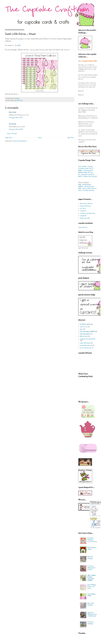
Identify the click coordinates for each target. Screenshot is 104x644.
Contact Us (83, 211)
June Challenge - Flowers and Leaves (92, 586)
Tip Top (17, 45)
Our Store (83, 208)
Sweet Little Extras (86, 206)
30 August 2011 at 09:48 (16, 129)
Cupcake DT (83, 216)
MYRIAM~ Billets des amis (86, 172)
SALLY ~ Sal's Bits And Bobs (86, 190)
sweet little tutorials (86, 345)
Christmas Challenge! (90, 623)
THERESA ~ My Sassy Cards (86, 186)
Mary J (11, 112)
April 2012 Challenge (90, 558)
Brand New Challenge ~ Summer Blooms (92, 540)
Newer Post (9, 138)
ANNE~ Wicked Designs (85, 184)
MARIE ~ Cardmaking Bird (86, 170)
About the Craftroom (86, 204)
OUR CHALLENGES (85, 334)
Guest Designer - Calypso (92, 548)
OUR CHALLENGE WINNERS (87, 332)
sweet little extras (18, 100)
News (81, 329)
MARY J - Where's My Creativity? (88, 176)
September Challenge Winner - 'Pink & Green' (92, 614)
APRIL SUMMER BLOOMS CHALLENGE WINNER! (91, 578)
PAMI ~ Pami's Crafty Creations (87, 188)
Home (40, 138)
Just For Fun (84, 327)
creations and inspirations (88, 339)
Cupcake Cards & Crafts (90, 61)
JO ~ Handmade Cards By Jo (86, 174)
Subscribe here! (83, 227)
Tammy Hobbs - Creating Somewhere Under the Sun (86, 167)
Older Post (71, 138)
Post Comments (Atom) (20, 141)
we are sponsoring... (86, 348)
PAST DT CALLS (84, 336)
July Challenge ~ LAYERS (92, 595)
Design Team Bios (85, 218)
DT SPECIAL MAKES (85, 324)
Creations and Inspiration (88, 213)
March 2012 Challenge (91, 604)
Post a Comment (12, 134)
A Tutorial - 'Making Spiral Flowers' (91, 568)
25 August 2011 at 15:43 (16, 118)
